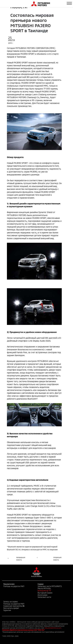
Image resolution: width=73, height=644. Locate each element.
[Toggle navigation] (69, 3)
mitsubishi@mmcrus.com (53, 628)
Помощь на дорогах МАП (14, 586)
